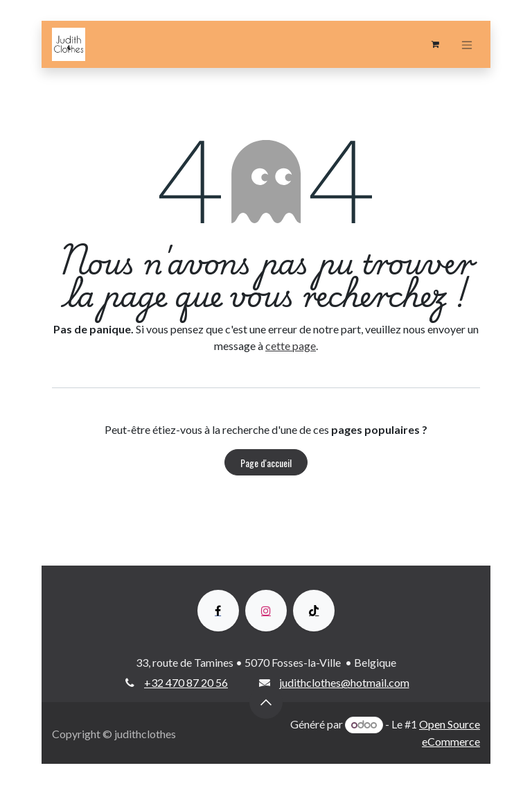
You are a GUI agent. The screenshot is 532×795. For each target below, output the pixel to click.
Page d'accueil (266, 463)
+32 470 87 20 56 (186, 682)
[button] (266, 702)
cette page (291, 346)
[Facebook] (218, 611)
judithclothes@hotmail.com (344, 682)
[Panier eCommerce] (435, 44)
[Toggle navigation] (467, 44)
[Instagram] (266, 611)
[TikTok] (314, 611)
